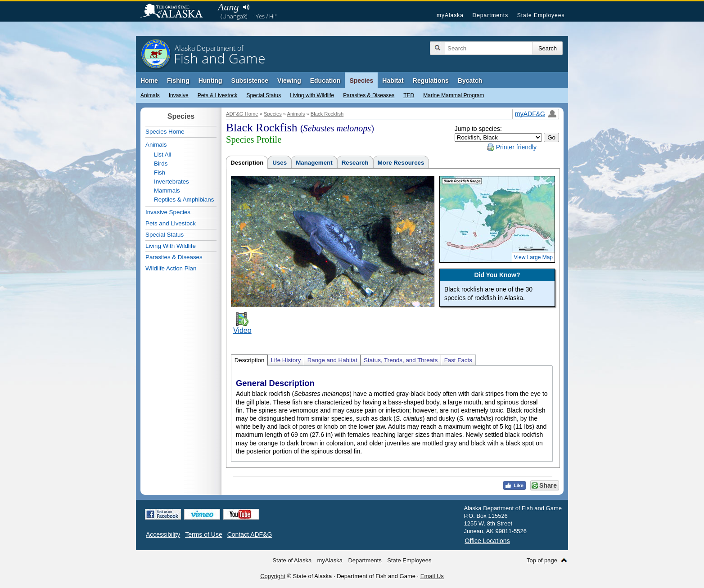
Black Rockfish (327, 114)
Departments (490, 15)
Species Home (165, 132)
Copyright (273, 576)
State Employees (541, 15)
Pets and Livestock (171, 223)
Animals (150, 95)
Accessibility (163, 534)
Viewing (289, 81)
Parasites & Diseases (369, 95)
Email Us (432, 576)
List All (163, 155)
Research (355, 163)
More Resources (401, 163)
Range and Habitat (332, 360)
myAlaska (450, 15)
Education (325, 81)
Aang (228, 7)
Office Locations (487, 541)
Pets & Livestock (218, 95)
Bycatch (470, 81)
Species (361, 81)
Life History (286, 360)
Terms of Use (203, 534)
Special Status (264, 95)
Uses (280, 163)
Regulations (431, 81)
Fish (160, 173)
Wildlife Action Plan (171, 268)
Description (247, 163)
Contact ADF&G (250, 534)
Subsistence (250, 81)
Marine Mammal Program (454, 95)
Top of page (542, 560)
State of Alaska (176, 12)
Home (149, 81)
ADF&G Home (242, 114)
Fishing (178, 81)
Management (314, 163)
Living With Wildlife (171, 246)
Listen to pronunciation (246, 7)
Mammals (167, 191)
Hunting (210, 81)
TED (409, 95)
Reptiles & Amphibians (184, 200)
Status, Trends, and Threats (401, 360)
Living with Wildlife (312, 95)
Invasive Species (168, 212)
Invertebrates (171, 182)
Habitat (393, 81)
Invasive (179, 95)
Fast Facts (458, 360)
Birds (161, 164)
